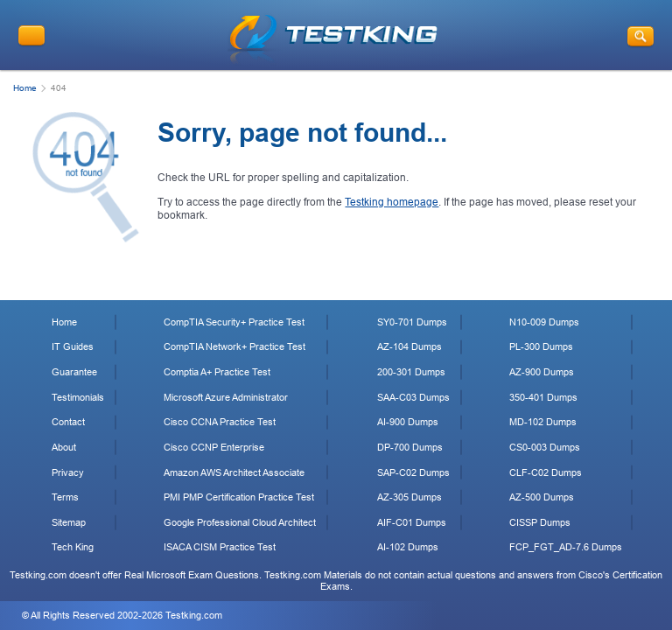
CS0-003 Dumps (545, 447)
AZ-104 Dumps (409, 346)
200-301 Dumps (411, 372)
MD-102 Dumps (543, 422)
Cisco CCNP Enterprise (214, 447)
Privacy (68, 472)
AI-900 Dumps (408, 422)
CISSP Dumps (540, 522)
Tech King (73, 547)
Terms (65, 497)
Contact (68, 422)
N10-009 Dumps (544, 322)
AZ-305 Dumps (409, 497)
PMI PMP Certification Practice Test (239, 497)
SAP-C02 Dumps (413, 472)
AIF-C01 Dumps (412, 522)
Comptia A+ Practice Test (217, 372)
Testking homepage (392, 202)
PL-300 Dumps (541, 346)
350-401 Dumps (543, 397)
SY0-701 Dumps (412, 322)
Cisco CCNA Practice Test (220, 422)
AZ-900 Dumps (542, 372)
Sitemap (69, 522)
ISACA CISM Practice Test (220, 547)
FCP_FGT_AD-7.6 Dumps (566, 547)
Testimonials (78, 397)
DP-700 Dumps (410, 447)
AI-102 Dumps (408, 547)
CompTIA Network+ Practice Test (234, 346)
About (64, 447)
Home (25, 88)
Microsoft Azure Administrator (226, 397)
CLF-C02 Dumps (546, 472)
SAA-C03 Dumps (413, 397)
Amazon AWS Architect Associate (234, 472)
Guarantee (74, 372)
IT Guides (73, 346)
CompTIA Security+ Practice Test (234, 322)
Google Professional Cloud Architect (240, 522)
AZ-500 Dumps (542, 497)
